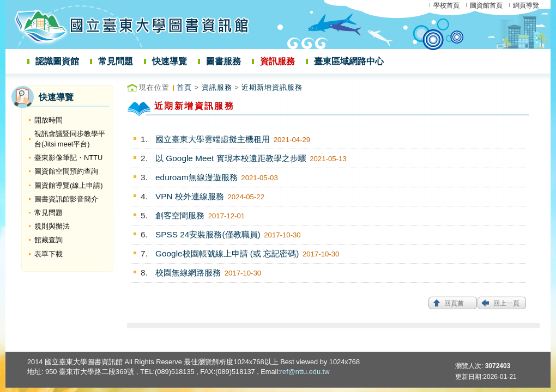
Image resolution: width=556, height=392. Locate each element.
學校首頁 (446, 5)
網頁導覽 (526, 5)
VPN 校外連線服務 (190, 196)
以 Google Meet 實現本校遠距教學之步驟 (231, 158)
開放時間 (49, 120)
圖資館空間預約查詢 (66, 171)
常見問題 (116, 61)
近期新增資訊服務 (272, 87)
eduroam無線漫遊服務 (197, 177)
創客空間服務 (180, 215)
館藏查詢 (49, 240)
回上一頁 (506, 303)
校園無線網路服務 (188, 272)
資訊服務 (277, 61)
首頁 (184, 87)
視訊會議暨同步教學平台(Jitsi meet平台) (70, 139)
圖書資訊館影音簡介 (66, 199)
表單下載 (49, 254)
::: (9, 89)
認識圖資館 (57, 61)
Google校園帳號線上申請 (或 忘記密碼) (227, 253)
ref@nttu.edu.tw (305, 372)
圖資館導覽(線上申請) (69, 185)
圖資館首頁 (486, 5)
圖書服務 (223, 61)
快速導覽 (170, 61)
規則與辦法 (52, 226)
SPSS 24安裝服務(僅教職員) (208, 234)
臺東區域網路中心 (349, 61)
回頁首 (454, 303)
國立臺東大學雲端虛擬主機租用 (213, 139)
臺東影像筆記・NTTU (68, 158)
